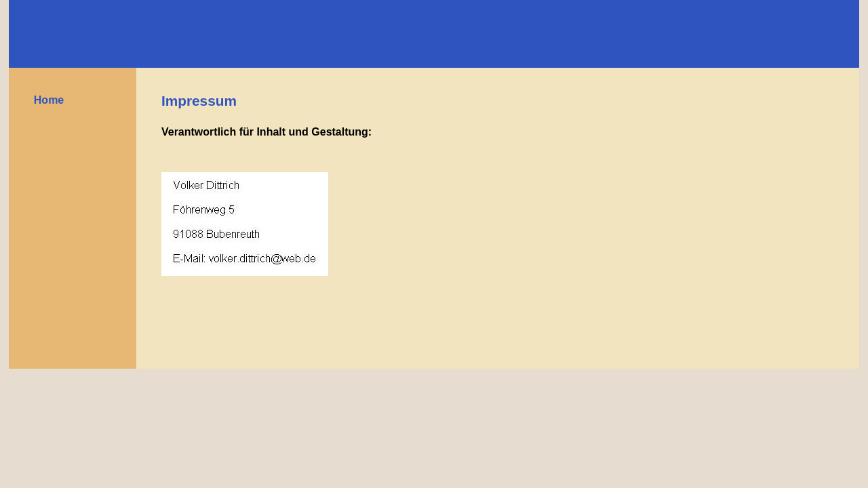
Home (49, 100)
